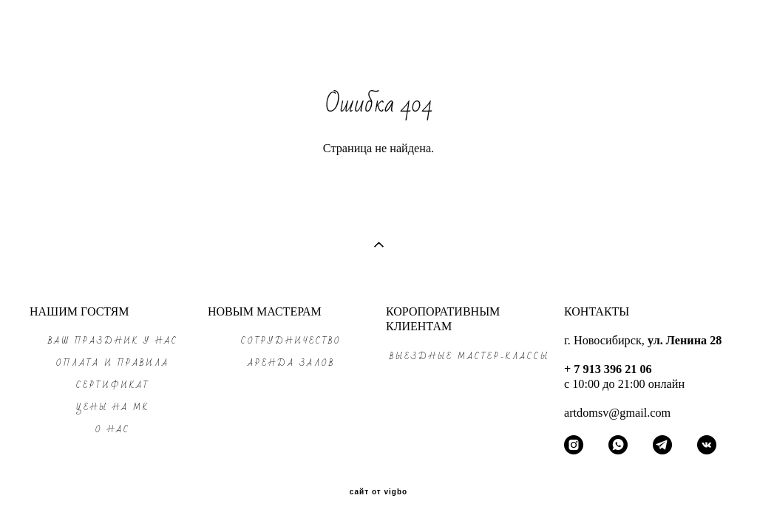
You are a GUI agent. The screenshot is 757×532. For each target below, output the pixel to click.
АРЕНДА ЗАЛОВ (291, 363)
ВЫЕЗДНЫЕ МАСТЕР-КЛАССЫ (469, 357)
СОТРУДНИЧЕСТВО (291, 341)
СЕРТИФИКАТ (113, 385)
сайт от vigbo (378, 492)
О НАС (113, 430)
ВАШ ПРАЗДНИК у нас (113, 341)
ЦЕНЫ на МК (113, 407)
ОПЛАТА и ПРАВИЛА (113, 363)
